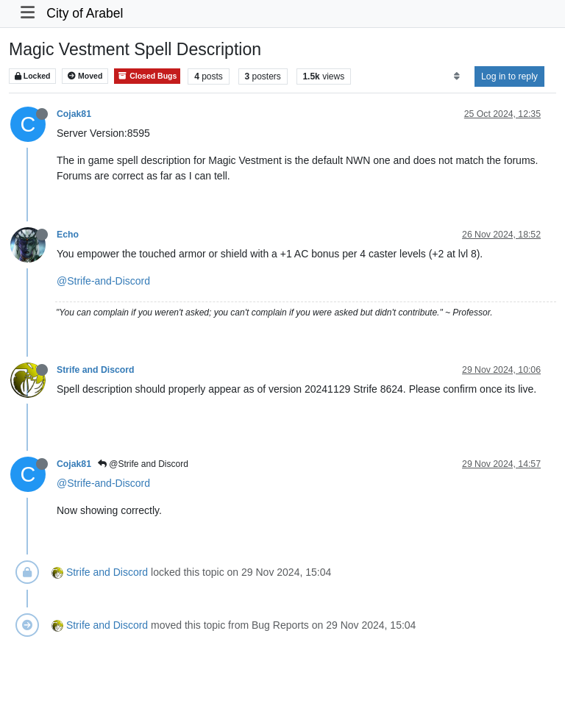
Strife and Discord (96, 370)
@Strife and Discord (143, 464)
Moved (85, 76)
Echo (68, 235)
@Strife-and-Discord (103, 281)
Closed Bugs (147, 76)
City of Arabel (85, 13)
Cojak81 (74, 114)
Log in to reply (509, 76)
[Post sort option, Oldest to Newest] (456, 76)
